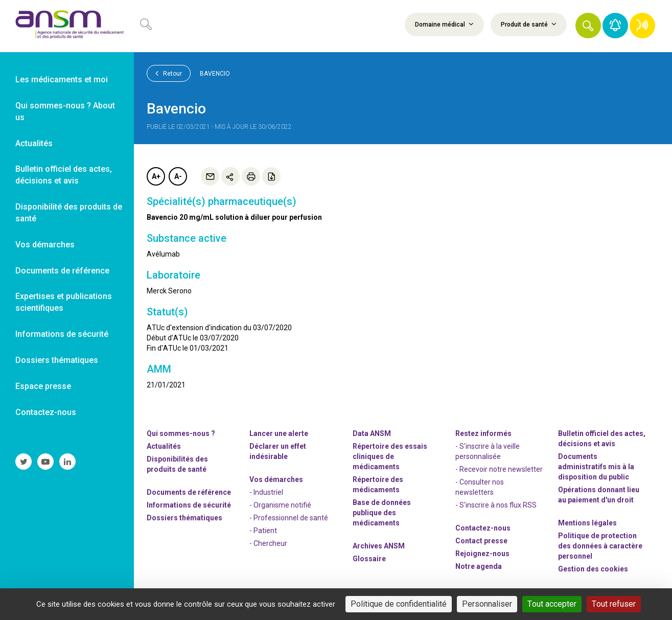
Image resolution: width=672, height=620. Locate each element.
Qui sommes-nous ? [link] (181, 433)
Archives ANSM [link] (379, 546)
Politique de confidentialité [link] (399, 604)
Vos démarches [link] (45, 245)
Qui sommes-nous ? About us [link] (65, 111)
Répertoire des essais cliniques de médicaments (390, 456)
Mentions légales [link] (587, 523)
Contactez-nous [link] (46, 412)
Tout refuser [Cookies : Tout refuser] (614, 604)
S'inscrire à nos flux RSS (498, 505)
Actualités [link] (34, 143)
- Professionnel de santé (289, 518)
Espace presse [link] (43, 386)
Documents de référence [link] (62, 271)
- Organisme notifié (280, 505)
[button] (588, 26)
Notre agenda (479, 566)
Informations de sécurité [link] (62, 334)
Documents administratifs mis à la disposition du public (596, 467)
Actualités (164, 446)
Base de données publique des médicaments (382, 513)
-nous (482, 554)
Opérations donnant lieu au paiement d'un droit (599, 495)
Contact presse (481, 541)
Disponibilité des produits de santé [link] (69, 213)
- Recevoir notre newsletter (499, 469)
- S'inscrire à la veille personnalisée (488, 451)
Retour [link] (169, 73)
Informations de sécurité (189, 505)
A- (178, 176)
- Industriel (266, 492)
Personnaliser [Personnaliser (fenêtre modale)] (487, 604)
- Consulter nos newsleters (480, 487)
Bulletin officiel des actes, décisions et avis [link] (64, 175)
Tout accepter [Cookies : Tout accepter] (552, 604)
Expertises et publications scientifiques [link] (64, 302)
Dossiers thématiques (184, 518)
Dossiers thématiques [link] (57, 360)
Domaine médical (444, 24)
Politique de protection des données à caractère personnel (600, 546)
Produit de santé (529, 24)
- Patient (263, 531)
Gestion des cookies (593, 569)
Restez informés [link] (483, 433)
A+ (156, 176)
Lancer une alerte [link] (279, 433)
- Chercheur (268, 543)
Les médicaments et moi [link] (62, 79)
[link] (67, 26)
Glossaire (369, 559)
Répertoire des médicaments (378, 485)
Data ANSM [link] (372, 433)
